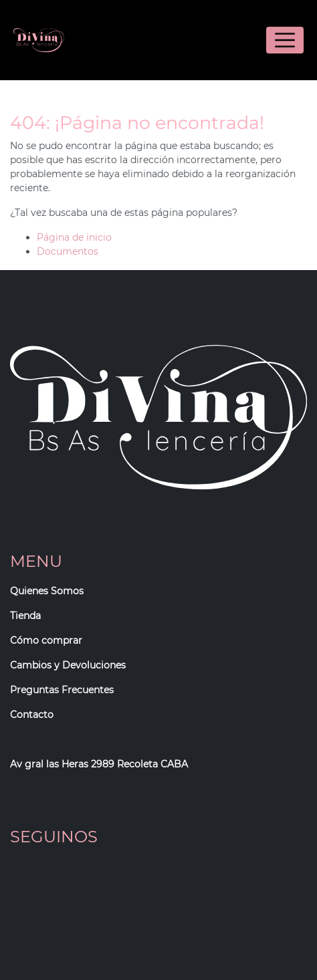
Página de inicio (74, 237)
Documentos (68, 251)
